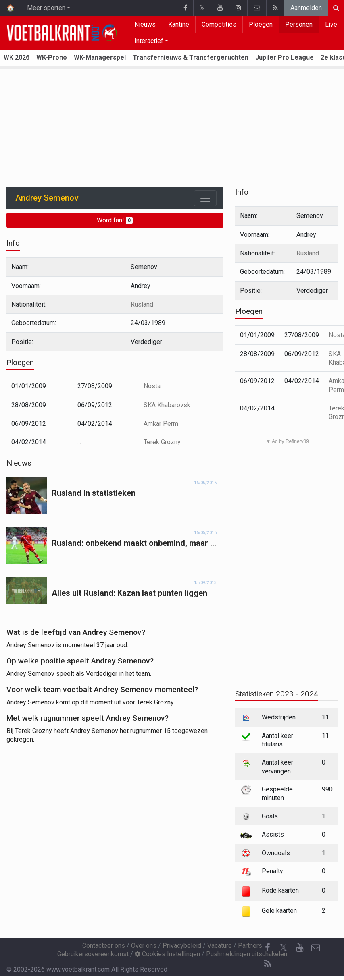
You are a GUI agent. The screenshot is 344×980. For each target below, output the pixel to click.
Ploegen (261, 24)
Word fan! (115, 220)
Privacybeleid (182, 946)
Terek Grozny (162, 442)
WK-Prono (52, 57)
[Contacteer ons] (316, 948)
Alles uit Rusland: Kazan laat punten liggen (129, 593)
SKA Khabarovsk (167, 405)
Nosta (152, 386)
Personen (299, 24)
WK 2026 (17, 57)
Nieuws (145, 24)
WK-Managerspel (100, 57)
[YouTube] (300, 948)
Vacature (220, 946)
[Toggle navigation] (205, 198)
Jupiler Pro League (285, 57)
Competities (219, 24)
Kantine (179, 24)
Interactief (149, 41)
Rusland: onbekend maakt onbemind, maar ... (134, 543)
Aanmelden (306, 8)
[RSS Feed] (267, 964)
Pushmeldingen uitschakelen (247, 954)
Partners (250, 946)
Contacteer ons (104, 946)
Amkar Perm (161, 424)
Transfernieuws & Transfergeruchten (191, 57)
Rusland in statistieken (94, 493)
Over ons (144, 946)
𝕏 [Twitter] (284, 948)
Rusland (142, 304)
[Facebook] (267, 948)
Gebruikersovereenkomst (93, 954)
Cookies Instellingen (167, 954)
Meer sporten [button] (46, 8)
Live (331, 24)
